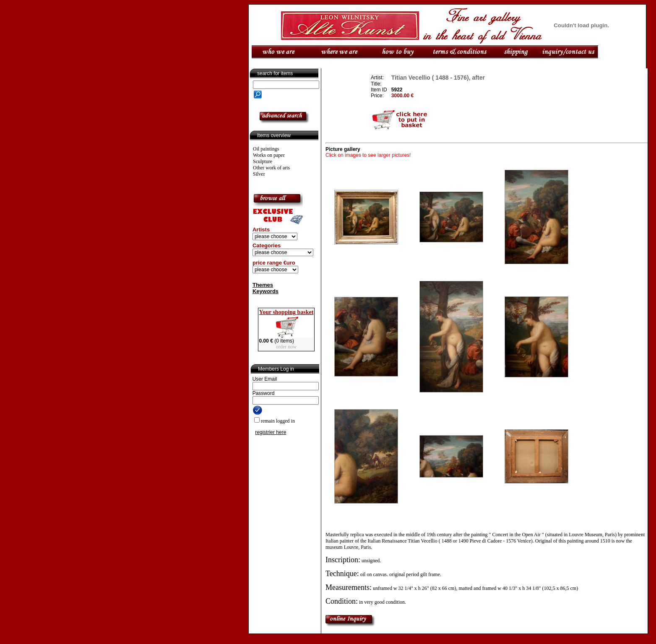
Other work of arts (271, 168)
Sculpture (263, 161)
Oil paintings (266, 149)
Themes (263, 285)
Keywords (266, 291)
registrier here (271, 432)
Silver (259, 174)
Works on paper (269, 155)
